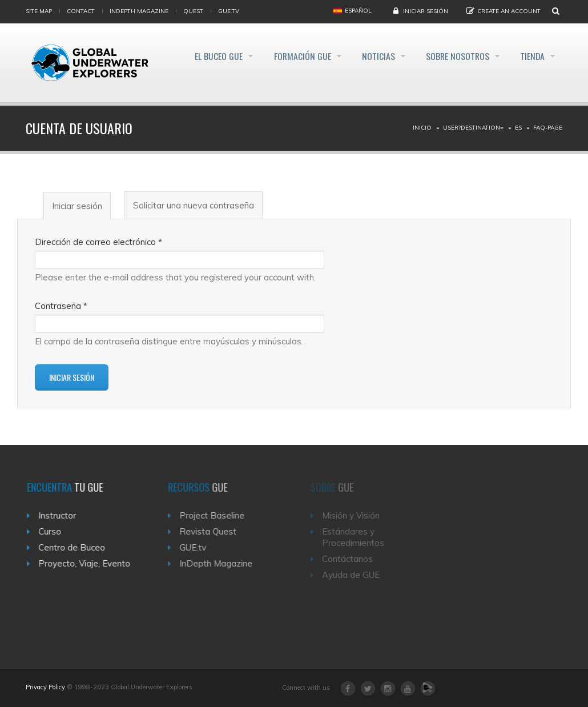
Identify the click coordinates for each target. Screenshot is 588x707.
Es (518, 128)
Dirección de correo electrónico (98, 242)
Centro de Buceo (76, 547)
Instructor (61, 515)
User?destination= (473, 128)
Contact (81, 11)
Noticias (369, 56)
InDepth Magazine (139, 11)
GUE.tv (199, 547)
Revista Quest (214, 531)
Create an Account (509, 11)
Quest (193, 11)
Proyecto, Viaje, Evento (88, 563)
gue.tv (229, 11)
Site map (39, 11)
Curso (54, 531)
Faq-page (548, 128)
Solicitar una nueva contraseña (194, 205)
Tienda (532, 56)
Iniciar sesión (426, 11)
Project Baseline (218, 515)
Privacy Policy (45, 687)
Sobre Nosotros (452, 56)
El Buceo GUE (201, 56)
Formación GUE (289, 56)
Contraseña (61, 306)
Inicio (422, 128)
